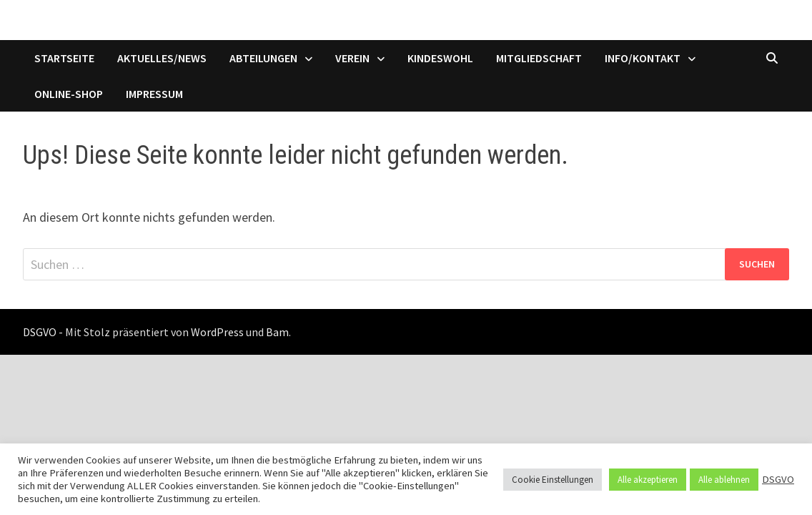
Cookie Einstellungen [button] (553, 480)
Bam (277, 332)
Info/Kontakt (643, 58)
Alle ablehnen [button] (724, 480)
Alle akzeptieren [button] (648, 480)
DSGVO (778, 479)
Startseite (64, 58)
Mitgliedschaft (539, 58)
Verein (352, 58)
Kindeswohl (440, 58)
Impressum (154, 94)
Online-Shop (69, 94)
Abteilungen (263, 58)
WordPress (217, 332)
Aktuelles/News (162, 58)
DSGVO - (43, 332)
